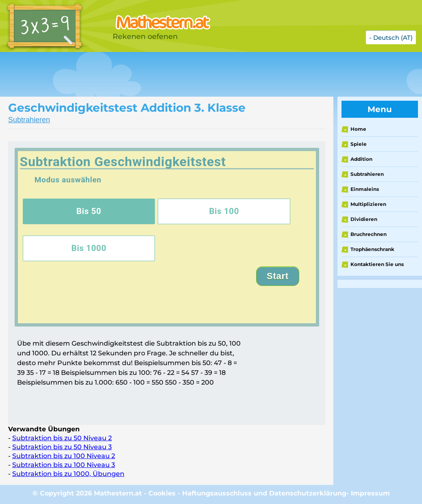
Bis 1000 (89, 248)
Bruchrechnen (369, 234)
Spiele (359, 144)
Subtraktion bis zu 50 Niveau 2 (62, 438)
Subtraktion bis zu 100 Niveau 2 (64, 456)
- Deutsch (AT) (391, 38)
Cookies (162, 493)
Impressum (370, 493)
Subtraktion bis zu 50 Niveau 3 (62, 447)
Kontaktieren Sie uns (377, 264)
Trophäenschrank (372, 249)
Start (278, 276)
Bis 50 (89, 211)
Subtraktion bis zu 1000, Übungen (68, 474)
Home (358, 129)
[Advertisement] (203, 74)
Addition (361, 159)
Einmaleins (365, 189)
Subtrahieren (29, 120)
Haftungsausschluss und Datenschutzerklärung (264, 493)
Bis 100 (224, 211)
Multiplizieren (368, 204)
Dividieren (364, 219)
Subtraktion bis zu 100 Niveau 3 (64, 465)
